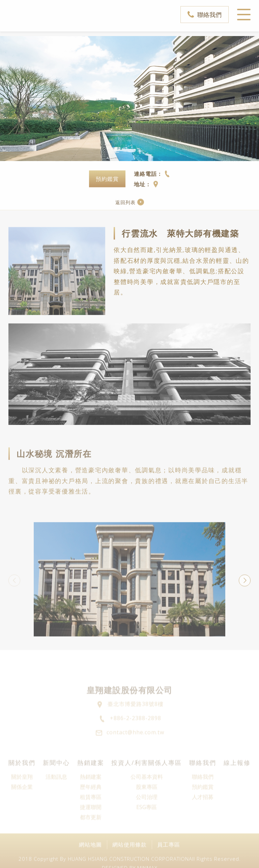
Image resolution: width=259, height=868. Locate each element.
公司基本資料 (147, 795)
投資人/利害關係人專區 (147, 780)
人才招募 (203, 815)
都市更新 (91, 835)
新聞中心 (56, 780)
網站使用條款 (129, 856)
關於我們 (22, 780)
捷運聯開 (91, 825)
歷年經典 (91, 805)
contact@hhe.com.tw (135, 750)
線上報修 (237, 780)
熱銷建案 (91, 780)
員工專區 (169, 856)
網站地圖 (90, 856)
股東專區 (147, 805)
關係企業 (22, 805)
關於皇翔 (22, 795)
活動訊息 (56, 795)
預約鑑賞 (107, 185)
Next (245, 586)
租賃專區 (91, 815)
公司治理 (147, 815)
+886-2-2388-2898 (136, 736)
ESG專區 (147, 825)
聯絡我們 (209, 11)
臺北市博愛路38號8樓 (136, 722)
